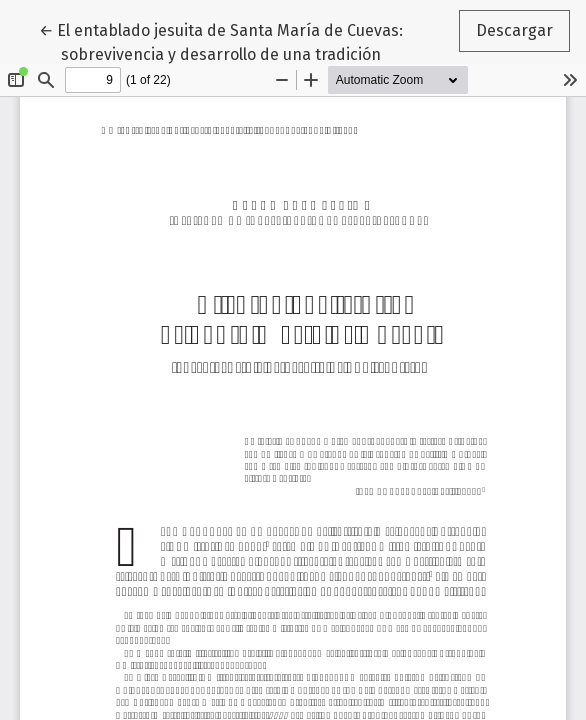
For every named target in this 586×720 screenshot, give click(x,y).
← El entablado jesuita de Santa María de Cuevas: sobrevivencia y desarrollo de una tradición (221, 41)
